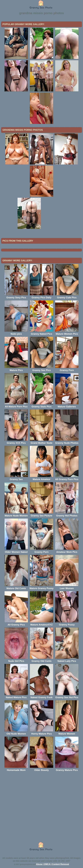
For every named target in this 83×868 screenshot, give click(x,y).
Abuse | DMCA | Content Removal (53, 864)
